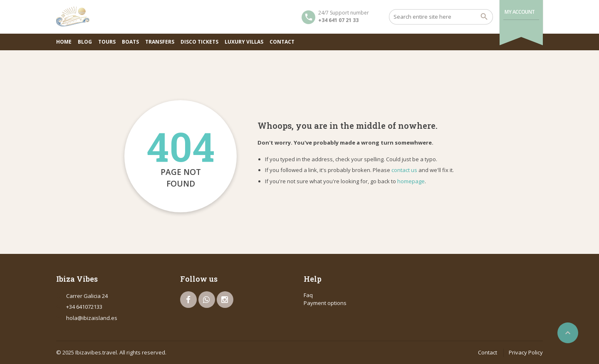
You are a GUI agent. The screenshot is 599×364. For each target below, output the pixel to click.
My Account (520, 12)
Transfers (160, 42)
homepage (411, 181)
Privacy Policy (526, 352)
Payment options (325, 303)
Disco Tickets (199, 42)
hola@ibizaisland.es (92, 318)
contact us (404, 170)
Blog (85, 42)
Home (64, 42)
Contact (282, 42)
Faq (308, 295)
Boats (130, 42)
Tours (107, 42)
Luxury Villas (244, 42)
